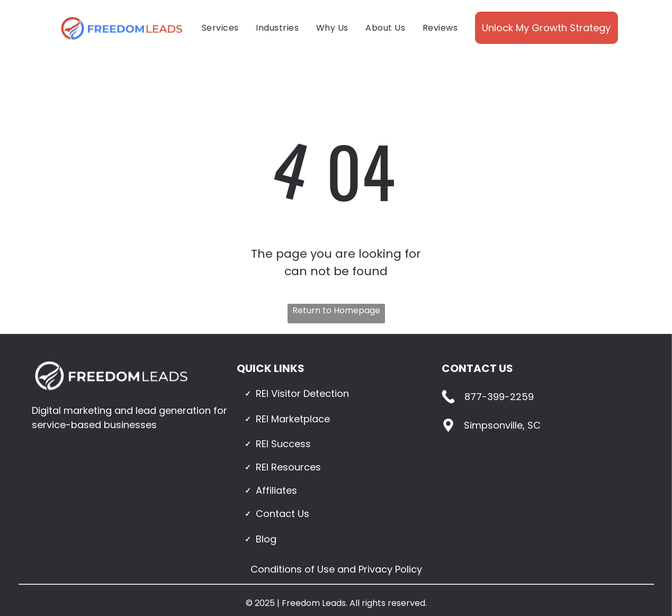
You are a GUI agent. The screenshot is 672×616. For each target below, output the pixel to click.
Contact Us (283, 514)
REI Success (283, 444)
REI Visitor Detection (302, 393)
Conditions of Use (293, 569)
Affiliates (276, 490)
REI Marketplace (293, 419)
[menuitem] (220, 28)
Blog (266, 539)
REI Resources (288, 467)
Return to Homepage (336, 310)
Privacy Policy (390, 569)
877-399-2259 (499, 397)
